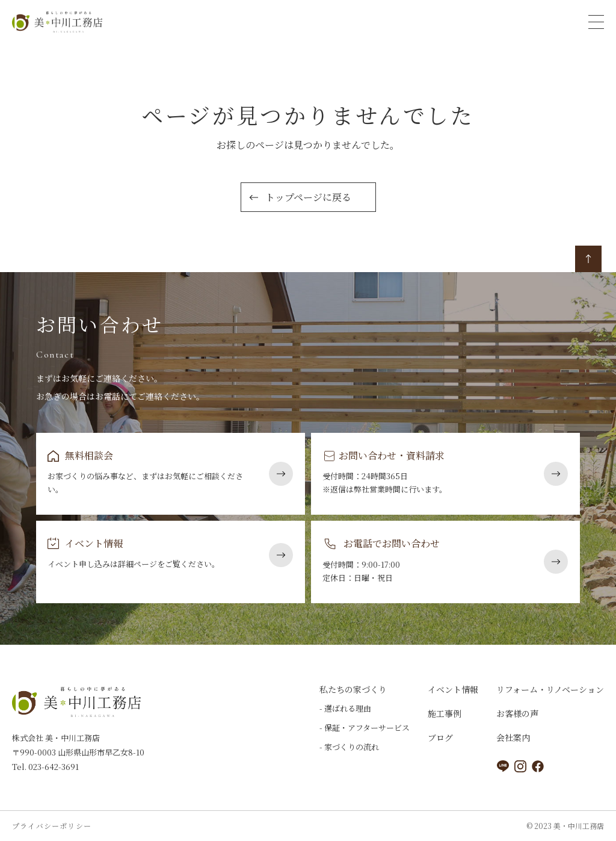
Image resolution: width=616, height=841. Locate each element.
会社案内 (513, 737)
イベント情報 (453, 689)
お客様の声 (517, 713)
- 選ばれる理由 (345, 708)
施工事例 (445, 713)
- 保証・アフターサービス (365, 728)
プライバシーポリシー (52, 826)
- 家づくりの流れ (349, 747)
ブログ (440, 737)
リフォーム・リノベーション (550, 689)
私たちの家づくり (353, 689)
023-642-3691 (53, 767)
